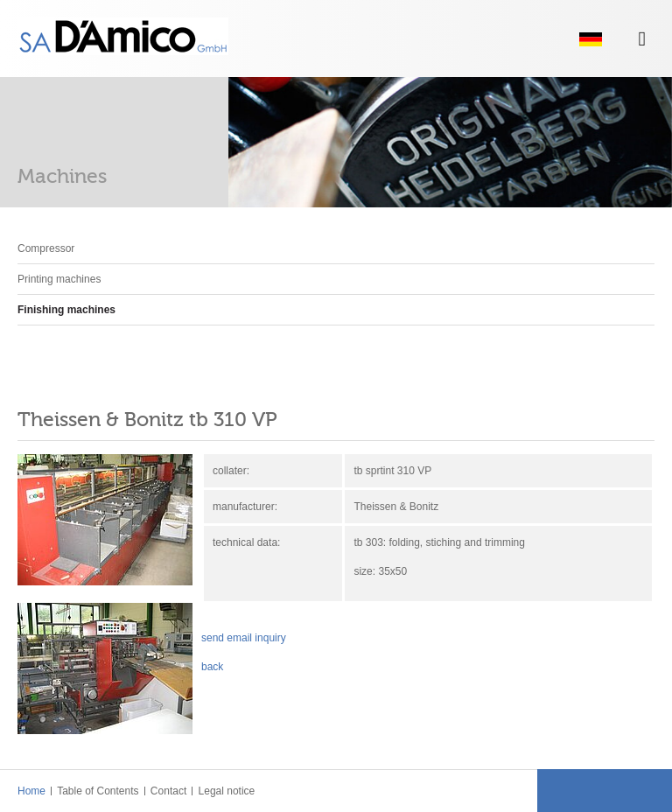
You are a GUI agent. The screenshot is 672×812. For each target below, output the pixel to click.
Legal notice (225, 791)
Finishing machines (66, 310)
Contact (168, 791)
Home (31, 791)
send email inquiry (244, 638)
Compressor (46, 248)
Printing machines (59, 279)
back (212, 667)
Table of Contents (97, 791)
